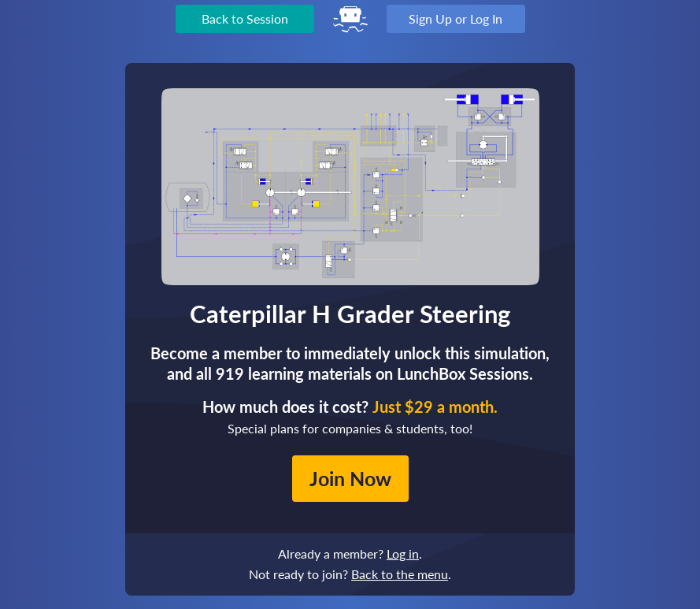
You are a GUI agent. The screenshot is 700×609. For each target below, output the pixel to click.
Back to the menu (400, 574)
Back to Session (245, 19)
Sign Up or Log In (456, 19)
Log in (403, 553)
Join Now (350, 478)
